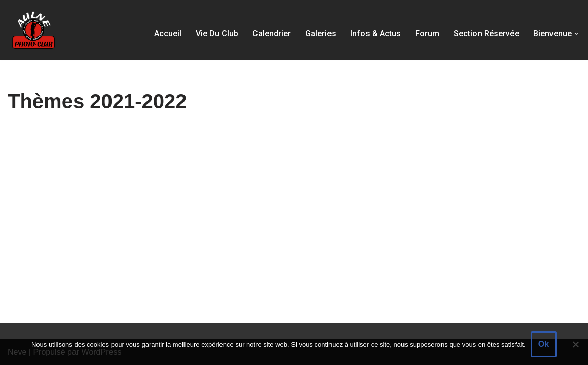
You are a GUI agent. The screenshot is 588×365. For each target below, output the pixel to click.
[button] (576, 34)
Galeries (321, 34)
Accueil (168, 34)
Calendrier (272, 34)
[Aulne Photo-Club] (33, 30)
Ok (544, 344)
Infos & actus (376, 34)
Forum (427, 34)
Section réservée (486, 34)
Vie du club (217, 34)
